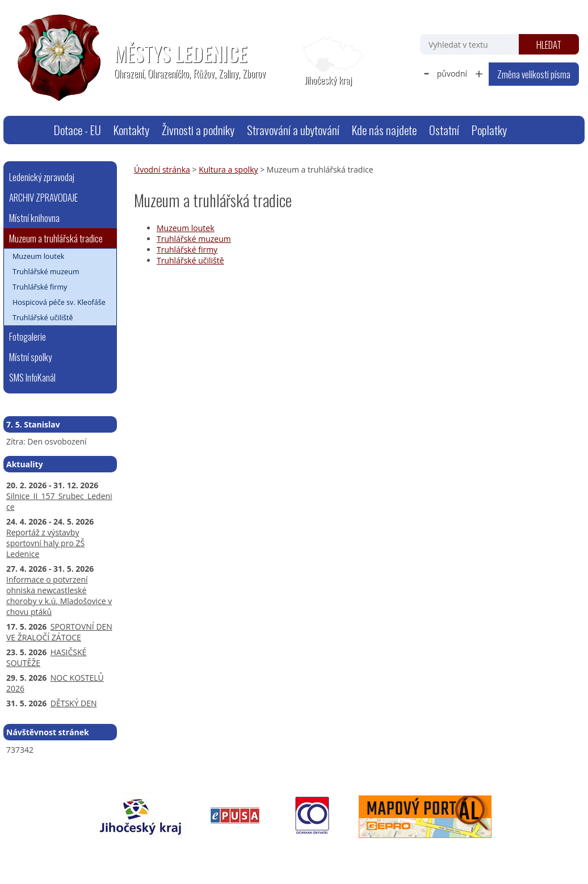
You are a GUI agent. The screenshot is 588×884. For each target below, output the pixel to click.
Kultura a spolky (228, 169)
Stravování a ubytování (293, 130)
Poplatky (489, 130)
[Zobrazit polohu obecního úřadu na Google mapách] (328, 61)
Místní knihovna (34, 218)
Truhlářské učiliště (190, 260)
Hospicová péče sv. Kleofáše (59, 302)
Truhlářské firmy (187, 250)
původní (452, 74)
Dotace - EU (77, 130)
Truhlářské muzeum (194, 239)
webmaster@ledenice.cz (114, 854)
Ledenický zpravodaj (42, 177)
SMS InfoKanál (32, 377)
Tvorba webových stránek (456, 854)
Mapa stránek (188, 854)
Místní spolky (30, 357)
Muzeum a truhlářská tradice (56, 238)
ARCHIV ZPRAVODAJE (43, 197)
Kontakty (131, 130)
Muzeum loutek (186, 228)
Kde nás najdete (384, 130)
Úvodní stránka (33, 130)
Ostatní (444, 130)
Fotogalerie (28, 336)
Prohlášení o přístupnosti (264, 854)
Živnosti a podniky (198, 130)
